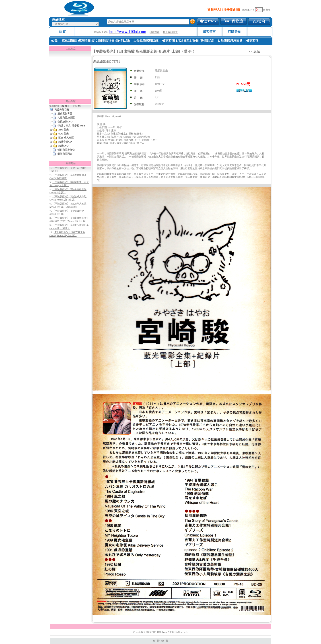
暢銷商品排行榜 (66, 150)
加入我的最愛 (170, 32)
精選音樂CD (65, 142)
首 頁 (62, 32)
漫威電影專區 (65, 114)
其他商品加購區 (66, 118)
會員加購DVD (65, 122)
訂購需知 (234, 32)
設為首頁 (154, 32)
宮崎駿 (159, 91)
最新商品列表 (65, 154)
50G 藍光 (64, 134)
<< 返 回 (255, 52)
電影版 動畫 (161, 71)
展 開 (65, 106)
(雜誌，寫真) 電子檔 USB (71, 126)
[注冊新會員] (231, 10)
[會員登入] (214, 10)
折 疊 (77, 106)
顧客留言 (209, 32)
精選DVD (63, 146)
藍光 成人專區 (66, 138)
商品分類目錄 (62, 109)
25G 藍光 (64, 130)
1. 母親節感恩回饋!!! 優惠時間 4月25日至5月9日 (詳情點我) (90, 41)
